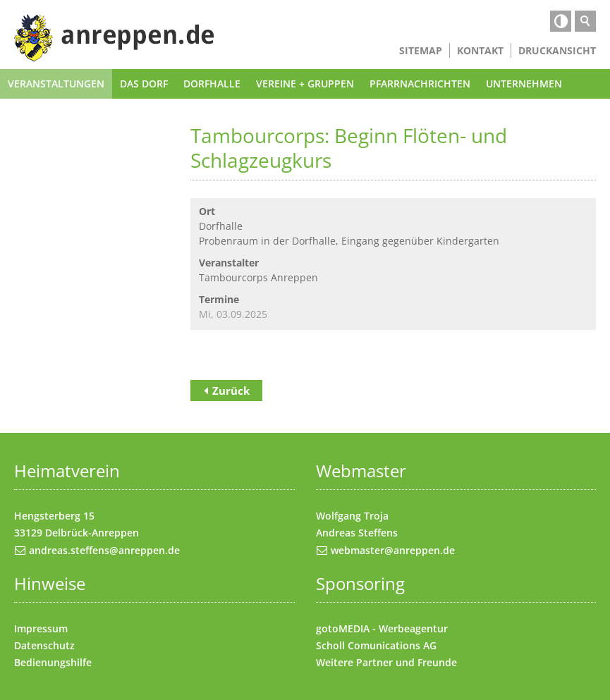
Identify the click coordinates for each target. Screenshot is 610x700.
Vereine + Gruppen (305, 84)
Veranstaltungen (56, 84)
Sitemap (421, 50)
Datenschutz (44, 645)
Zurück (231, 391)
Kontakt (480, 50)
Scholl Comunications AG (376, 645)
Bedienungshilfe (53, 662)
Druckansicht (557, 50)
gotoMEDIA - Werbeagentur (382, 628)
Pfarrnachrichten (420, 84)
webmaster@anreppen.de (393, 550)
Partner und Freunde (407, 662)
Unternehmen (524, 84)
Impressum (41, 628)
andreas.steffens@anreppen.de (104, 550)
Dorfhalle (212, 84)
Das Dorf (144, 84)
